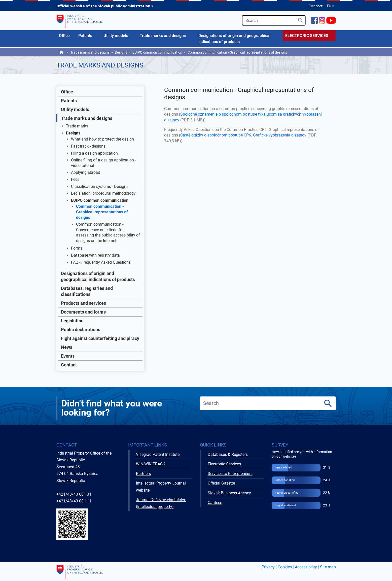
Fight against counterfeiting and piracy (100, 338)
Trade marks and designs (90, 52)
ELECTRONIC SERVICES (307, 36)
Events (68, 356)
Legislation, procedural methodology (103, 193)
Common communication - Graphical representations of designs (237, 52)
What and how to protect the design (102, 139)
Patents (69, 101)
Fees (75, 179)
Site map (328, 567)
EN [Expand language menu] (331, 6)
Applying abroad (86, 172)
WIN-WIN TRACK (151, 464)
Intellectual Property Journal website (161, 487)
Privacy (268, 567)
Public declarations (81, 330)
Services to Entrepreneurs (230, 474)
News (67, 347)
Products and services (83, 303)
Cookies (285, 567)
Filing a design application (94, 153)
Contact (316, 6)
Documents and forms (83, 312)
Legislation (72, 321)
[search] (274, 20)
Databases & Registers (228, 454)
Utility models (75, 109)
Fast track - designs (88, 146)
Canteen (215, 503)
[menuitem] (66, 36)
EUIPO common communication (157, 52)
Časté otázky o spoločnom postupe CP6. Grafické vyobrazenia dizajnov (243, 135)
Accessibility (306, 567)
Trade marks (77, 126)
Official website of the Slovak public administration (105, 6)
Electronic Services (224, 464)
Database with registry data (95, 255)
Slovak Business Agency (229, 493)
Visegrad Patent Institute (158, 454)
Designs (121, 52)
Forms (77, 248)
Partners (143, 474)
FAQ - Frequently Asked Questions (101, 262)
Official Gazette (221, 483)
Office (67, 92)
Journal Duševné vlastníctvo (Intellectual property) (161, 503)
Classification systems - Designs (100, 186)
